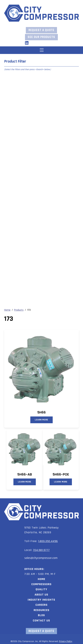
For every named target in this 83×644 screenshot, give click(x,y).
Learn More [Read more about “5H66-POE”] (61, 482)
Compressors (41, 584)
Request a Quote (41, 30)
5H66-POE (61, 474)
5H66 (41, 412)
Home (41, 579)
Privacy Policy (66, 641)
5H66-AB (25, 474)
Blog (41, 615)
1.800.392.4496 (48, 541)
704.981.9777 (41, 550)
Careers (41, 605)
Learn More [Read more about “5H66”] (41, 420)
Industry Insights (41, 600)
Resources (41, 610)
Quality (41, 589)
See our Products (41, 37)
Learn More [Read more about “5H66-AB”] (25, 482)
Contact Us (41, 620)
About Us (41, 595)
